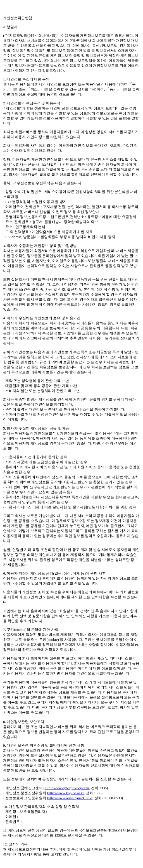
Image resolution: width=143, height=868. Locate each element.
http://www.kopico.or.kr (66, 793)
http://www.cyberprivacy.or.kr (67, 788)
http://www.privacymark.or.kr (70, 798)
